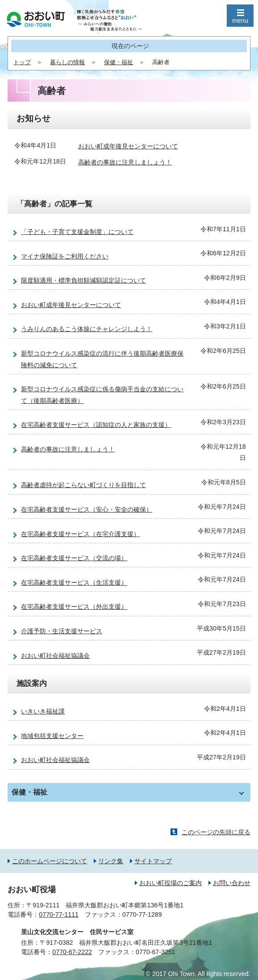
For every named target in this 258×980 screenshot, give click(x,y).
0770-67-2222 (72, 952)
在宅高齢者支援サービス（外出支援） (74, 607)
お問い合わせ (232, 883)
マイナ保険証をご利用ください (65, 256)
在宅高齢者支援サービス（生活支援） (74, 582)
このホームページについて (50, 861)
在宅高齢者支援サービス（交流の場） (74, 558)
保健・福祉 (119, 62)
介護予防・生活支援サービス (62, 631)
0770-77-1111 (59, 914)
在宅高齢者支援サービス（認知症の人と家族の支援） (96, 425)
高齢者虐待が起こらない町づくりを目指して (83, 485)
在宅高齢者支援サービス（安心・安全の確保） (87, 509)
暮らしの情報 (67, 62)
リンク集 (111, 861)
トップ (22, 62)
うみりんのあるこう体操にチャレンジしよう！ (87, 329)
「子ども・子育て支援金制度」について (77, 232)
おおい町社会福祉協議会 (55, 656)
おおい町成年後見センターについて (128, 146)
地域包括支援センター (52, 736)
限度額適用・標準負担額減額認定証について (83, 280)
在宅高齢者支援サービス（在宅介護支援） (80, 534)
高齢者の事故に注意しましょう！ (125, 162)
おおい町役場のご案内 (171, 883)
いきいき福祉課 (43, 711)
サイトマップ (153, 861)
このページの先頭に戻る (216, 832)
